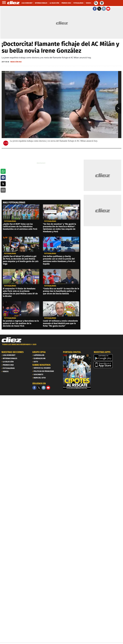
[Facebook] (34, 388)
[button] (3, 171)
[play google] (108, 357)
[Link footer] (12, 340)
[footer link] (61, 346)
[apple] (108, 365)
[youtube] (48, 388)
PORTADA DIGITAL (72, 352)
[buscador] (96, 3)
